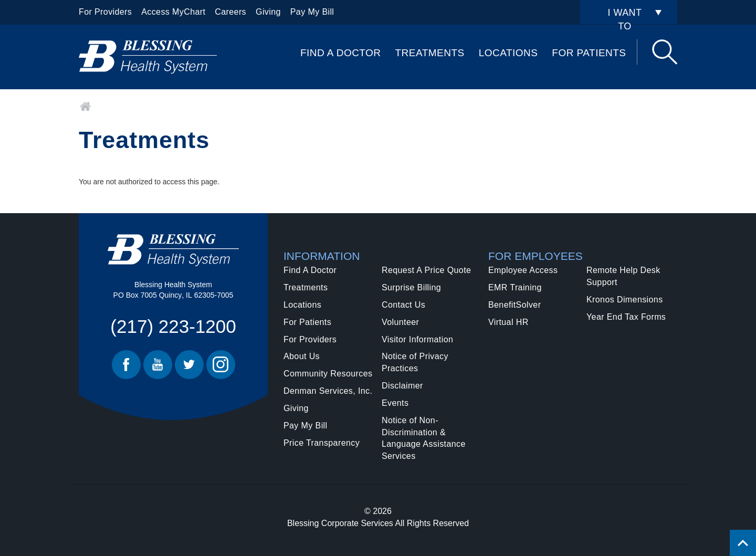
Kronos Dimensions (625, 300)
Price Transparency (322, 443)
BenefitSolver (514, 305)
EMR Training (515, 287)
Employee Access (523, 270)
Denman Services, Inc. (328, 391)
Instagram (221, 365)
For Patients (589, 53)
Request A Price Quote (426, 270)
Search (665, 52)
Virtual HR (508, 322)
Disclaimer (402, 386)
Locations (508, 53)
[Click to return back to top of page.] (743, 543)
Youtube (158, 365)
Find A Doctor (341, 53)
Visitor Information (417, 339)
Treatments (430, 53)
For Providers (105, 12)
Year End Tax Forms (626, 317)
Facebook (126, 365)
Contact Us (403, 305)
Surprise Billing (411, 287)
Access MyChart (173, 12)
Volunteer (400, 322)
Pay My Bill (312, 12)
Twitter (189, 365)
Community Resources (328, 374)
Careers (230, 12)
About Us (302, 356)
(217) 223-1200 (173, 326)
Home (85, 107)
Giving (268, 12)
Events (395, 403)
